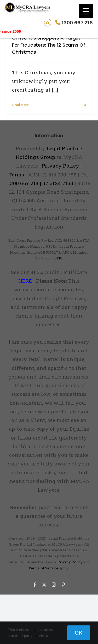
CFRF (59, 258)
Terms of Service (44, 568)
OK (79, 633)
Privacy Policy (70, 562)
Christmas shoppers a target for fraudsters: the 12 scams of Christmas (49, 45)
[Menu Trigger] (86, 11)
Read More (20, 105)
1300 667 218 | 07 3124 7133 (41, 183)
